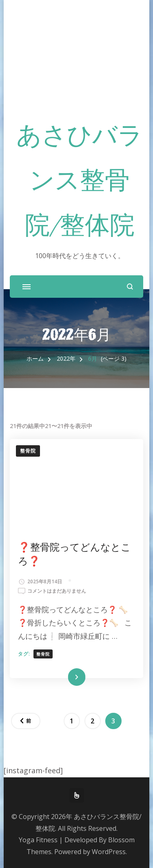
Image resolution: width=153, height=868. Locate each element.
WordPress (109, 852)
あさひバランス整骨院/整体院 (80, 183)
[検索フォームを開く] (130, 287)
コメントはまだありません (57, 591)
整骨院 (28, 451)
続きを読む (64, 677)
